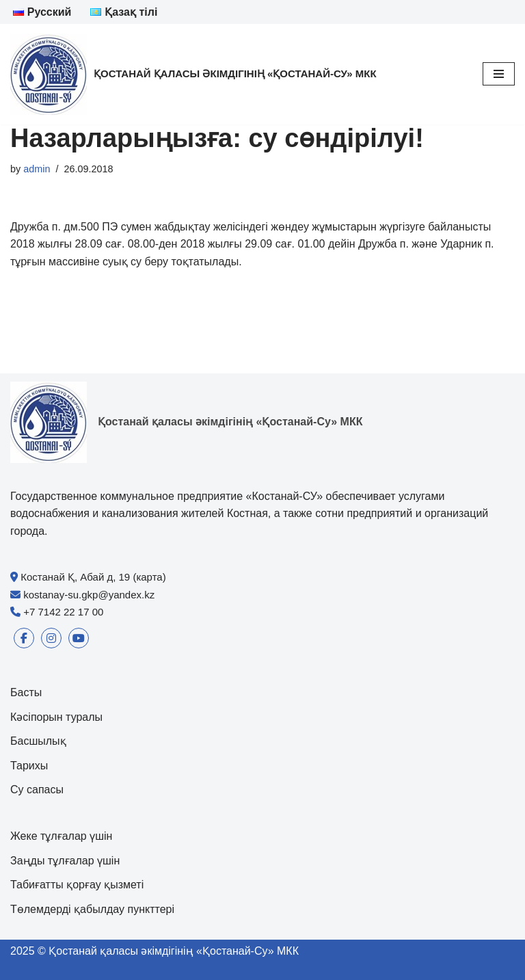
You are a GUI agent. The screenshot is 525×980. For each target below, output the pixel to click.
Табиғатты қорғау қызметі (77, 885)
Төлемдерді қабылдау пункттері (92, 909)
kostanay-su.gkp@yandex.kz (89, 595)
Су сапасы (37, 790)
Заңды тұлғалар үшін (65, 861)
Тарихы (29, 766)
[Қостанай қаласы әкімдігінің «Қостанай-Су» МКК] (193, 74)
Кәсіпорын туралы (56, 717)
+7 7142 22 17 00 (63, 612)
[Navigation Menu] (499, 74)
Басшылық (38, 741)
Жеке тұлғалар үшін (61, 836)
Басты (26, 692)
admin (37, 169)
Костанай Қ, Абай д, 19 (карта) (93, 577)
